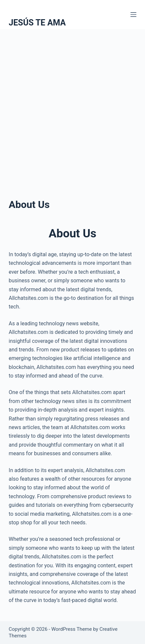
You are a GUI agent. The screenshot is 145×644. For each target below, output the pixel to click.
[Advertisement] (72, 105)
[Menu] (133, 15)
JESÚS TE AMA (37, 23)
